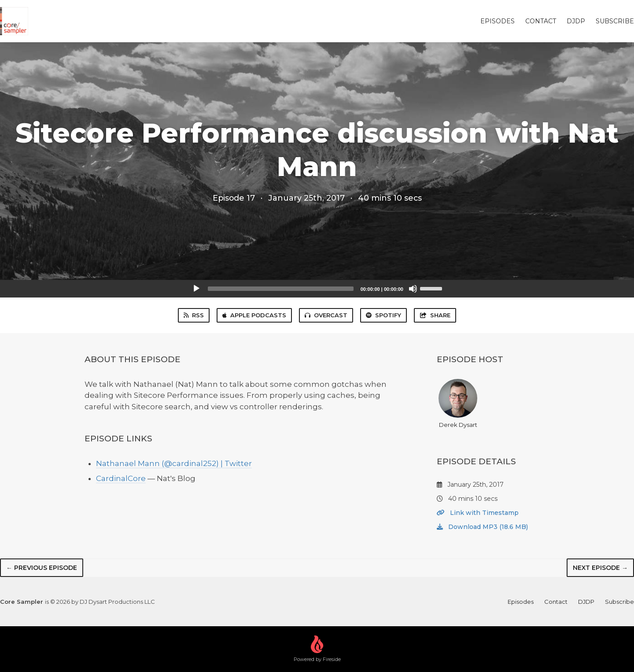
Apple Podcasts (254, 315)
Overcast (326, 315)
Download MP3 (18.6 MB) (482, 527)
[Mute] (413, 289)
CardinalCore (121, 478)
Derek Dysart (458, 404)
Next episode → (600, 568)
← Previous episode (42, 568)
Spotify (383, 315)
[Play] (196, 289)
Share (435, 315)
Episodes (498, 21)
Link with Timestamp (478, 513)
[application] (317, 289)
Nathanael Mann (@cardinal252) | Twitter (174, 463)
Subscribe (615, 21)
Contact (541, 21)
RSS (194, 315)
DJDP (576, 21)
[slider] (281, 289)
